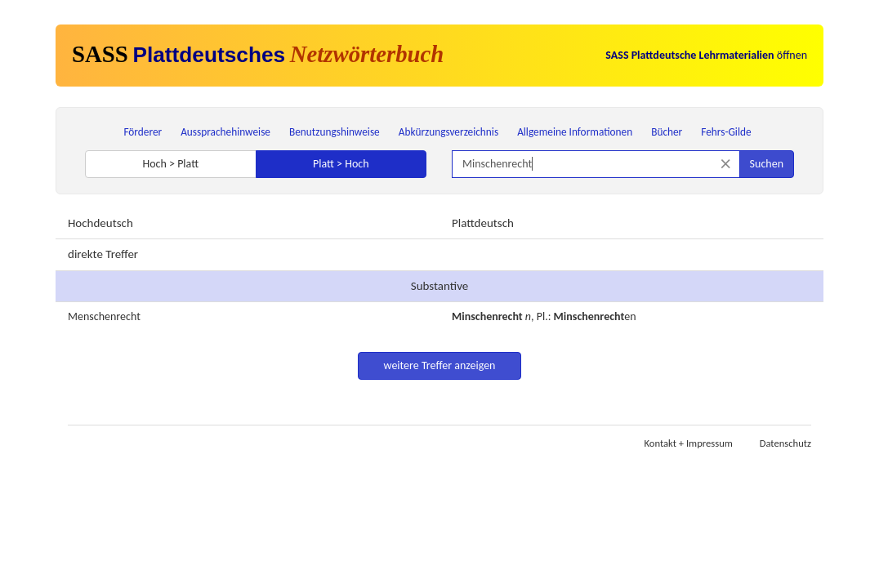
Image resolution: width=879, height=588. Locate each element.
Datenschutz (785, 443)
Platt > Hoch (341, 164)
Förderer (143, 132)
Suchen (767, 164)
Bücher (667, 132)
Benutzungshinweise (335, 132)
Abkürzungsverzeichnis (448, 132)
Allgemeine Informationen (575, 132)
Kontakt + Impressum (689, 443)
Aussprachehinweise (225, 132)
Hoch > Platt (170, 164)
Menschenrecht (104, 316)
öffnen (706, 55)
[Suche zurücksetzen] (726, 164)
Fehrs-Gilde (726, 132)
